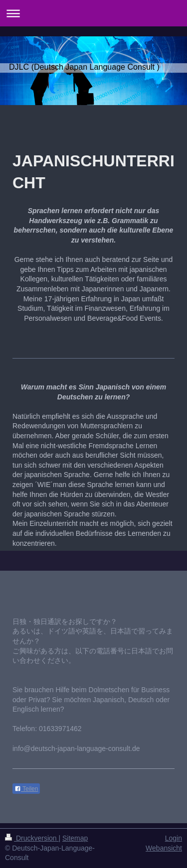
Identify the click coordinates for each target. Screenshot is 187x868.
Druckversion (32, 838)
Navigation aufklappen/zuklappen (93, 13)
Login (174, 838)
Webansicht (164, 848)
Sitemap (75, 838)
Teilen (26, 789)
